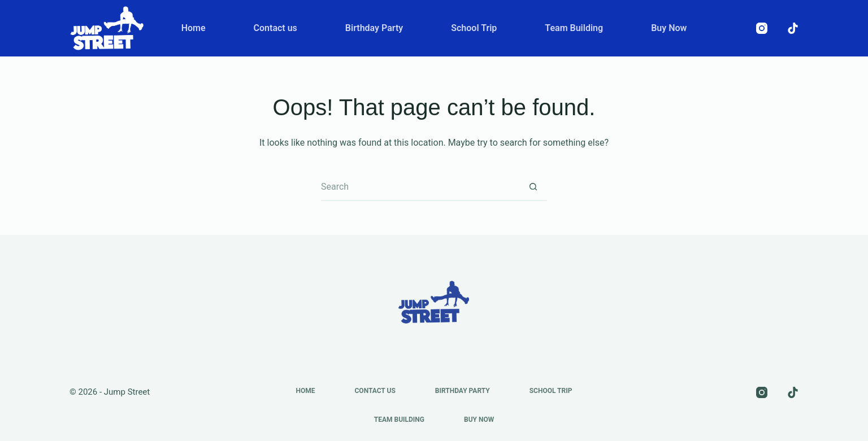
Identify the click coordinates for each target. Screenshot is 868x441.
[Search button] (533, 187)
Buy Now (669, 28)
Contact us (275, 28)
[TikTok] (793, 28)
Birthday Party (374, 28)
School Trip (474, 28)
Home (194, 28)
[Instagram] (762, 28)
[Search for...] (420, 187)
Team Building (574, 28)
